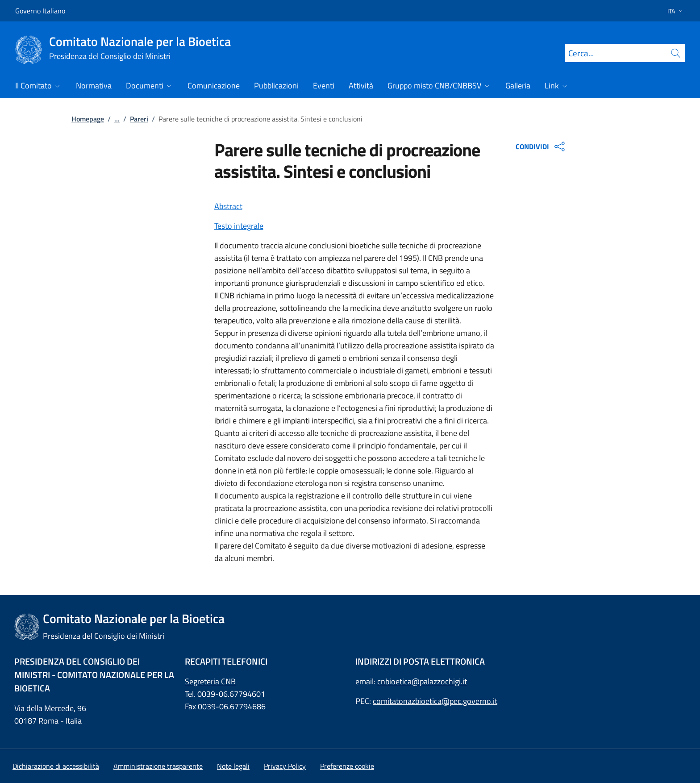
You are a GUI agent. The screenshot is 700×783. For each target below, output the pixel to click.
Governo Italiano (40, 11)
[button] (673, 11)
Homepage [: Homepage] (88, 119)
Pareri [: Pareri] (139, 119)
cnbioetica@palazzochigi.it (422, 681)
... (117, 119)
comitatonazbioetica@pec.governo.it (435, 701)
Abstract (228, 206)
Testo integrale (239, 226)
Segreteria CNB (210, 681)
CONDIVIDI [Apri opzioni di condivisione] (541, 147)
